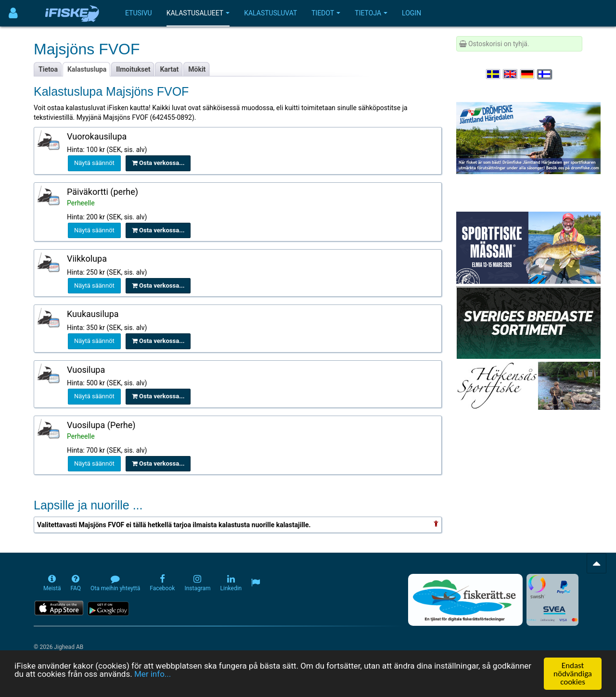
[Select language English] (511, 74)
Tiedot (326, 13)
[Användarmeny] (13, 13)
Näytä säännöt (94, 163)
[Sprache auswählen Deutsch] (528, 74)
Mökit (197, 69)
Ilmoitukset (133, 69)
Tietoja (371, 13)
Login (411, 13)
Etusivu (139, 13)
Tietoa (48, 69)
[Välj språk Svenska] (494, 74)
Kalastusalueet (198, 13)
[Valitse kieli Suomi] (545, 74)
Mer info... (153, 675)
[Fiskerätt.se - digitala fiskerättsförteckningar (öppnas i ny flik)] (465, 600)
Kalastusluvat (270, 13)
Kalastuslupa (87, 69)
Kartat (169, 69)
